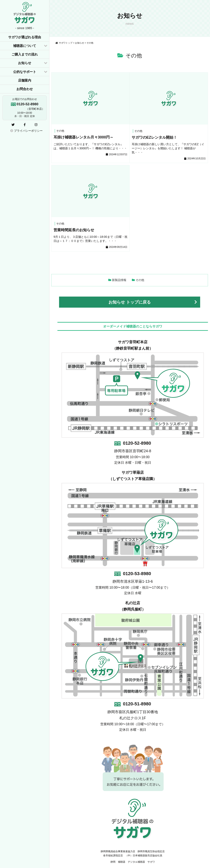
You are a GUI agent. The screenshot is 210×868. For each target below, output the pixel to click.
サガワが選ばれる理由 (25, 37)
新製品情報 (119, 280)
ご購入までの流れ (25, 54)
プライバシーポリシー (26, 131)
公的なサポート (25, 72)
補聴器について (25, 46)
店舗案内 (25, 80)
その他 (140, 280)
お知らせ (25, 63)
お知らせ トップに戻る (130, 302)
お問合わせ (25, 89)
